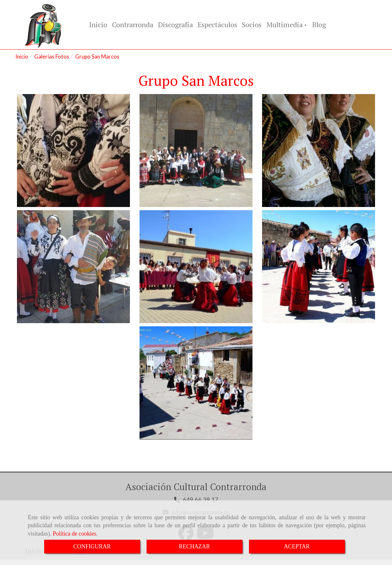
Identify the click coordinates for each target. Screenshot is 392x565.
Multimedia (287, 25)
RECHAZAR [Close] (194, 546)
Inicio (98, 25)
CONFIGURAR (92, 546)
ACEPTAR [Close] (297, 546)
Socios (252, 25)
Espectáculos (217, 25)
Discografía (176, 25)
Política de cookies (75, 534)
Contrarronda (133, 25)
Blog (319, 25)
